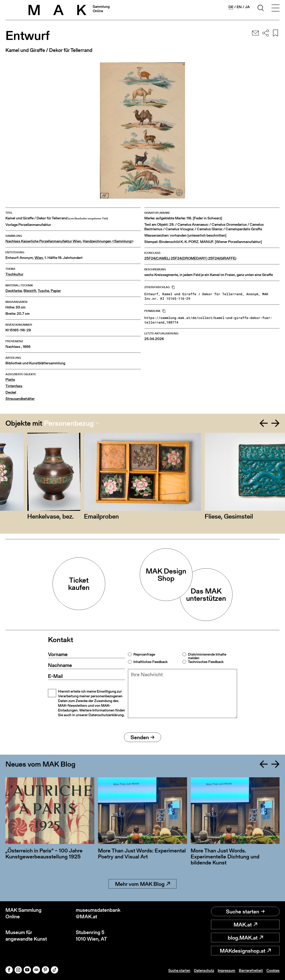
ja (247, 7)
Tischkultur (14, 274)
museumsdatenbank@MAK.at (98, 913)
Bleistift (30, 291)
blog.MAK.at (245, 938)
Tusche (43, 291)
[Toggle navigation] (276, 9)
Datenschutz (204, 970)
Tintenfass (14, 386)
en (239, 7)
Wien (39, 258)
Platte (10, 380)
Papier (56, 291)
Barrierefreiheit (251, 970)
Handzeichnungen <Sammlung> (108, 241)
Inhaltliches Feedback (150, 662)
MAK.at (245, 924)
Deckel (11, 392)
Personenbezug (69, 423)
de (231, 7)
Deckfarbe (14, 291)
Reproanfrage (144, 654)
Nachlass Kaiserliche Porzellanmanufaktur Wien (43, 241)
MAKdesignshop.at (245, 951)
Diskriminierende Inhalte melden (207, 656)
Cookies (273, 970)
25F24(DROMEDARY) (189, 258)
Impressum (226, 970)
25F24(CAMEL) (157, 258)
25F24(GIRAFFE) (222, 258)
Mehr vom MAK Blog (142, 884)
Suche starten (245, 911)
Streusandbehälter (20, 399)
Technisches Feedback (206, 662)
